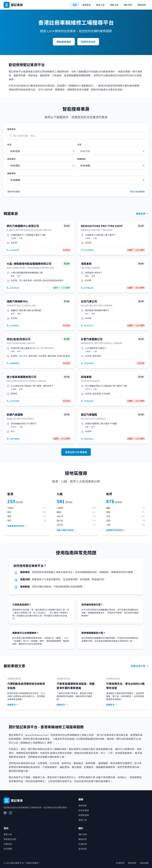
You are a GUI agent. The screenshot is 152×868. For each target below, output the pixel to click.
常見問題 (8, 849)
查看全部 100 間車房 (76, 452)
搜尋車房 (87, 5)
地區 (9, 144)
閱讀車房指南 (88, 42)
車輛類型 (81, 159)
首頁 (75, 5)
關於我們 (128, 5)
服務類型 (11, 173)
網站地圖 (144, 863)
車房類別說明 (10, 839)
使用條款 (83, 849)
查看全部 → (142, 213)
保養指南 (8, 844)
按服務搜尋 (84, 815)
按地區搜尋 (84, 810)
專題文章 (114, 5)
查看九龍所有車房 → (66, 530)
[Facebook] (5, 813)
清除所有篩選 (14, 192)
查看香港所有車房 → (17, 526)
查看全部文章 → (140, 666)
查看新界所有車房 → (116, 530)
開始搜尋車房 (64, 42)
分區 (79, 144)
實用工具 (100, 5)
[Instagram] (11, 813)
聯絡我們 (142, 5)
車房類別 (11, 159)
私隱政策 (83, 844)
